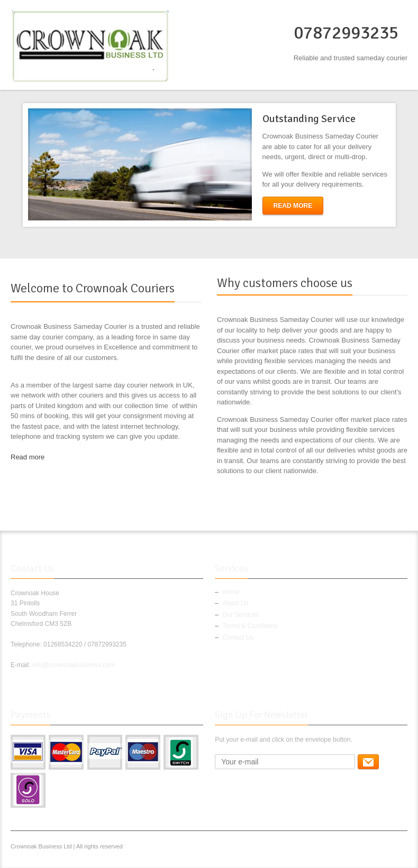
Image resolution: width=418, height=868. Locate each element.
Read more (28, 457)
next (404, 165)
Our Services (240, 615)
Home (231, 592)
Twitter (350, 848)
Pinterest (384, 848)
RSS (401, 848)
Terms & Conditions (250, 626)
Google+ (367, 848)
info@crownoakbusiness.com (74, 665)
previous (15, 165)
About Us (235, 603)
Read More (293, 206)
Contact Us (238, 638)
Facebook (333, 848)
